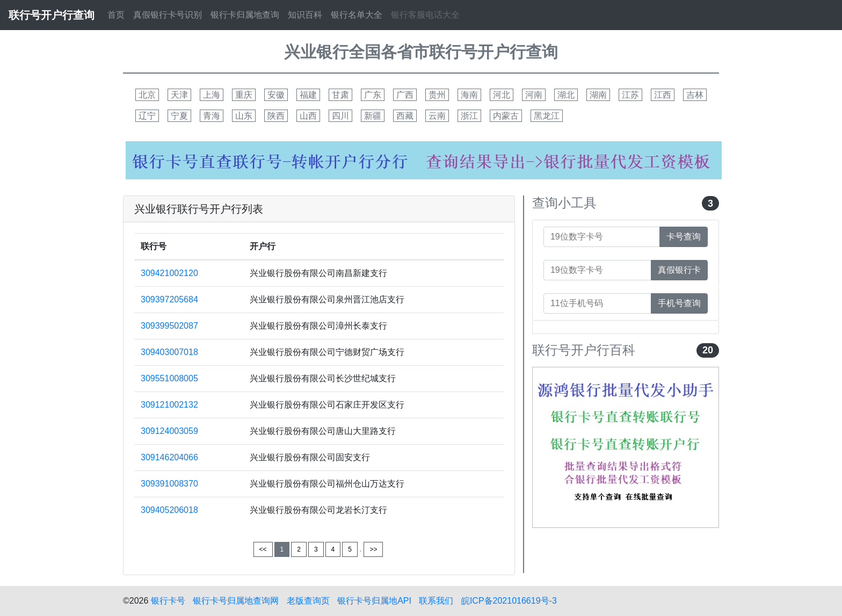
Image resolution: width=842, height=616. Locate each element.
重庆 (244, 95)
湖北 (566, 95)
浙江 (469, 116)
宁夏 (179, 116)
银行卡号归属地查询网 (236, 601)
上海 (212, 95)
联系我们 (436, 601)
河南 (534, 95)
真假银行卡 (679, 270)
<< (263, 549)
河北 (502, 95)
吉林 (695, 95)
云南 (437, 116)
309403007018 (169, 352)
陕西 (276, 116)
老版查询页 (308, 601)
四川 (340, 116)
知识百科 (305, 15)
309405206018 (169, 510)
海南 (469, 95)
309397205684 (169, 299)
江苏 (630, 95)
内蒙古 (506, 116)
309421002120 (169, 273)
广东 (373, 95)
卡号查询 (684, 237)
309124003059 (169, 431)
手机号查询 (679, 303)
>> (373, 549)
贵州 (437, 95)
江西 (663, 95)
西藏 (405, 116)
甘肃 (340, 95)
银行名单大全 (357, 15)
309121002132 (169, 405)
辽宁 (147, 116)
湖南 (598, 95)
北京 (147, 95)
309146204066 (169, 457)
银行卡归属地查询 (245, 15)
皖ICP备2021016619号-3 (509, 601)
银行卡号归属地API (374, 601)
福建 (308, 95)
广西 (405, 95)
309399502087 (169, 326)
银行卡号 (168, 601)
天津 (179, 95)
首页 (116, 15)
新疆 (373, 116)
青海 (212, 116)
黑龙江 (547, 116)
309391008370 (169, 484)
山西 (308, 116)
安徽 (276, 95)
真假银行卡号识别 (168, 15)
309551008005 (169, 378)
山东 (244, 116)
